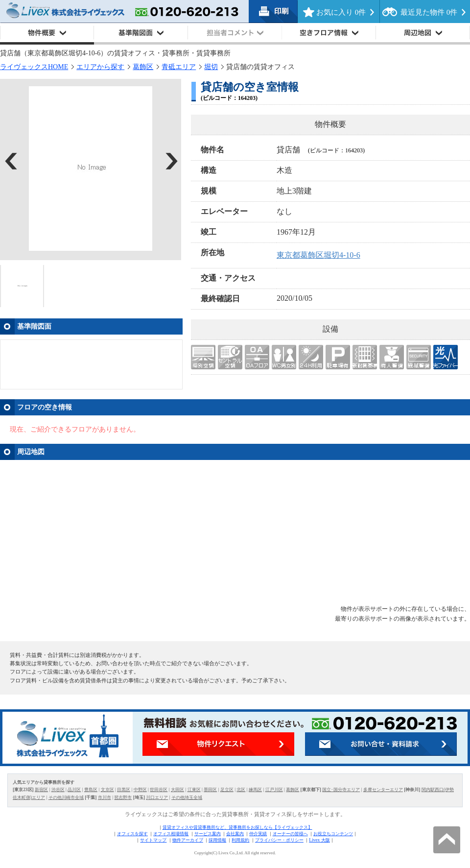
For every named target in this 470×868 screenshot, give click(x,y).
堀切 (211, 67)
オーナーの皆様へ (290, 834)
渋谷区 (58, 790)
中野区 (140, 790)
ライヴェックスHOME (34, 67)
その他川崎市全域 (66, 797)
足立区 (227, 790)
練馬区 (255, 790)
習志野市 (123, 797)
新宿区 (41, 790)
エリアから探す (100, 67)
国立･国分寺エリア (341, 790)
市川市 (105, 797)
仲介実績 (258, 834)
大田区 (177, 790)
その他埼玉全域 (187, 797)
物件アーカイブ (188, 840)
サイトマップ (153, 840)
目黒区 (124, 790)
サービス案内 (208, 834)
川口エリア (157, 797)
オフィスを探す (132, 834)
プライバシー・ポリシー (279, 840)
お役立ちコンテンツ (333, 834)
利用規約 (240, 840)
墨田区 (210, 790)
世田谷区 (159, 790)
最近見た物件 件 (429, 12)
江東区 (194, 790)
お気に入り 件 (341, 12)
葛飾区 (143, 67)
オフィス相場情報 (171, 834)
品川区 (74, 790)
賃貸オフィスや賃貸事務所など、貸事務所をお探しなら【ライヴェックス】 (237, 827)
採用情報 (217, 840)
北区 (241, 790)
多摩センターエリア (383, 790)
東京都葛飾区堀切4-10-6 (318, 255)
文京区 (107, 790)
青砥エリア (179, 67)
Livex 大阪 (319, 840)
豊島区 (91, 790)
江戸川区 (274, 790)
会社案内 (235, 834)
